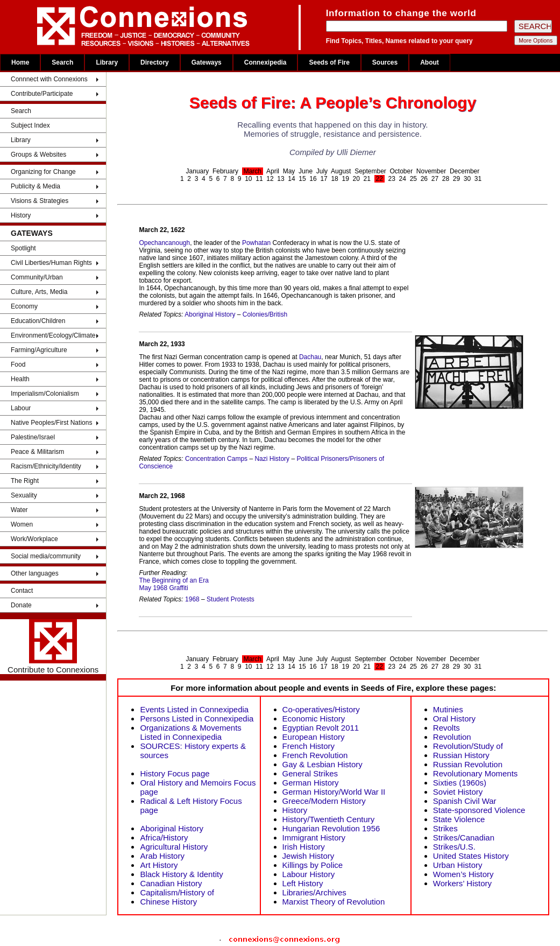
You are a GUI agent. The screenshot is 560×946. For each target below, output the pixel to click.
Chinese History (168, 902)
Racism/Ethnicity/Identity (46, 466)
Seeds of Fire (329, 62)
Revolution (452, 737)
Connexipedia (265, 62)
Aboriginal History (210, 314)
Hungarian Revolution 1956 (331, 828)
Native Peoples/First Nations (51, 423)
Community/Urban (37, 277)
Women (22, 524)
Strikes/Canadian (464, 838)
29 (456, 179)
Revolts (446, 728)
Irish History (304, 847)
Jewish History (309, 856)
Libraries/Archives (314, 892)
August (341, 171)
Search (62, 62)
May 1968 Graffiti (163, 588)
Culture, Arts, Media (39, 292)
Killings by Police (313, 865)
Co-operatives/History (321, 709)
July (322, 171)
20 (356, 179)
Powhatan (256, 243)
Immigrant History (314, 838)
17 (324, 179)
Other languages (35, 573)
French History (309, 746)
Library (107, 62)
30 (467, 179)
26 (424, 179)
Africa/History (164, 838)
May (289, 171)
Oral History (454, 719)
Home (20, 62)
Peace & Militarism (37, 452)
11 (259, 179)
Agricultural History (174, 847)
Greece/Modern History (324, 801)
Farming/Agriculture (39, 350)
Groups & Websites (38, 155)
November (431, 171)
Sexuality (24, 495)
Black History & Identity (181, 874)
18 (334, 179)
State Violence (459, 819)
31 (478, 179)
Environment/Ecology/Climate (53, 335)
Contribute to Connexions (53, 647)
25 (413, 179)
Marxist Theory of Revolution (334, 902)
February (225, 171)
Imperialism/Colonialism (45, 394)
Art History (159, 865)
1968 (192, 599)
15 (302, 179)
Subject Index (30, 125)
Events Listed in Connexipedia (194, 709)
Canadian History (171, 883)
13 (281, 179)
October (402, 171)
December (465, 171)
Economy (24, 306)
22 (380, 179)
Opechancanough (164, 243)
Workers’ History (462, 883)
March (253, 171)
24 (403, 179)
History (21, 215)
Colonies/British (265, 314)
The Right (25, 481)
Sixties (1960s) (460, 783)
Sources (385, 62)
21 (367, 179)
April (273, 171)
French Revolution (315, 755)
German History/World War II (334, 792)
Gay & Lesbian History (322, 764)
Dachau (310, 357)
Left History (303, 883)
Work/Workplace (34, 539)
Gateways (207, 62)
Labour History (309, 874)
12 (270, 179)
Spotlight (23, 248)
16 (313, 179)
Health (20, 379)
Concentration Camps (216, 459)
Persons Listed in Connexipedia (197, 719)
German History (311, 783)
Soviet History (458, 792)
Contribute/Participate (42, 94)
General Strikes (310, 773)
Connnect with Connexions (49, 79)
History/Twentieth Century (329, 819)
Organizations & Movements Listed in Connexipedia (190, 732)
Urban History (458, 865)
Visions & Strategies (40, 201)
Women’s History (463, 874)
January (198, 171)
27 (435, 179)
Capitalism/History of (177, 892)
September (370, 171)
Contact (22, 591)
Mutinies (448, 709)
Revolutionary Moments (476, 773)
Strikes (445, 828)
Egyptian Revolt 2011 (321, 728)
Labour (21, 408)
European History (314, 737)
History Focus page (175, 773)
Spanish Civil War (465, 801)
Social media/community (46, 556)
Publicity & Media (36, 186)
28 (446, 179)
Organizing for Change (43, 172)
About (430, 62)
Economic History (314, 719)
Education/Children (38, 321)
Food (18, 365)
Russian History (461, 755)
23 (392, 179)
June (306, 171)
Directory (155, 62)
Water (19, 510)
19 (345, 179)
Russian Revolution (468, 764)
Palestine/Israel (33, 437)
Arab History (162, 856)
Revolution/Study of (468, 746)
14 (291, 179)
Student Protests (231, 599)
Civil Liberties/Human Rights (51, 263)
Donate (21, 605)
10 (248, 179)
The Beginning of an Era (173, 580)
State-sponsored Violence (479, 810)
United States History (471, 856)
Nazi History (272, 459)
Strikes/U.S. (454, 847)
